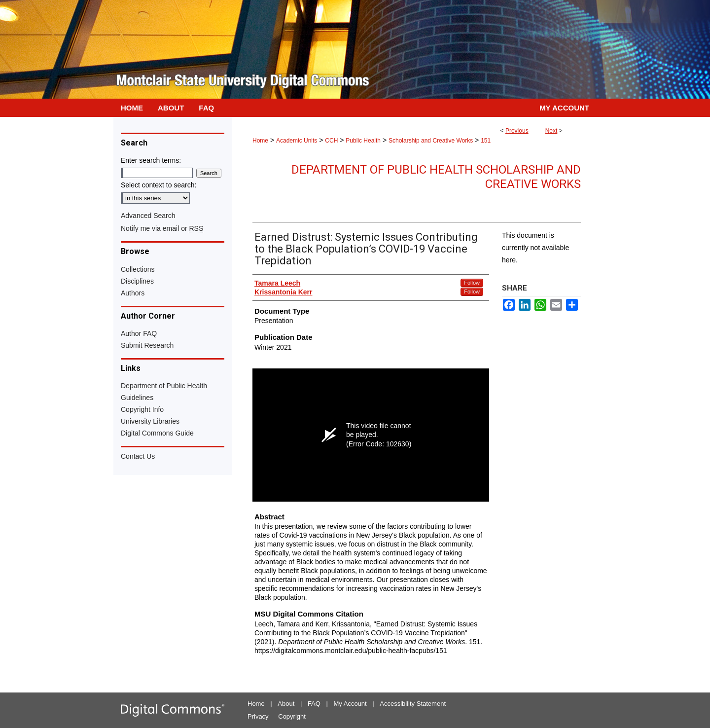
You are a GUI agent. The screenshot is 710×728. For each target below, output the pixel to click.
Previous (517, 131)
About (286, 704)
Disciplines (137, 281)
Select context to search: (159, 185)
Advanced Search (148, 216)
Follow (472, 283)
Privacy (258, 716)
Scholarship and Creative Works (431, 141)
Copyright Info (142, 409)
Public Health (363, 141)
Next (551, 131)
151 (486, 141)
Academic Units (297, 141)
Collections (138, 269)
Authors (133, 293)
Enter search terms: (151, 160)
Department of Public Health (164, 386)
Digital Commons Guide (157, 433)
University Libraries (150, 421)
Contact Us (138, 456)
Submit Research (147, 345)
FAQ (314, 704)
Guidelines (137, 398)
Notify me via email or (162, 228)
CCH (331, 141)
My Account (350, 704)
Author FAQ (139, 333)
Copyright (292, 716)
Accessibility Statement (413, 704)
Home (260, 141)
